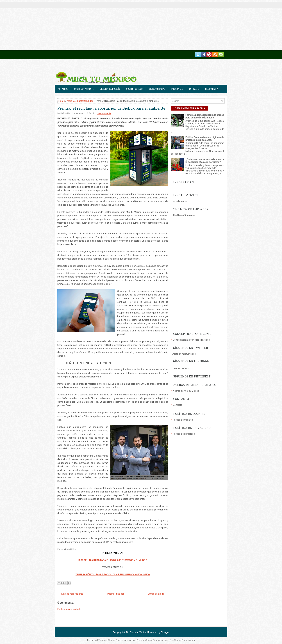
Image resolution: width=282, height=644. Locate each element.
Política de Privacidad (184, 434)
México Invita (212, 89)
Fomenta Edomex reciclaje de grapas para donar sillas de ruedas (205, 116)
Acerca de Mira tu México (186, 391)
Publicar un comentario (69, 609)
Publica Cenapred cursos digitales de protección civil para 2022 (205, 139)
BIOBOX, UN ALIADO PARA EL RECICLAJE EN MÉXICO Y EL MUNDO (113, 560)
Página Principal (116, 594)
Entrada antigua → (157, 594)
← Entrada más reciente (71, 594)
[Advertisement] (108, 25)
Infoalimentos (180, 201)
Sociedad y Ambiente (84, 89)
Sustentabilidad (134, 89)
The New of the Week (184, 215)
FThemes (102, 640)
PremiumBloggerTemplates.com (152, 640)
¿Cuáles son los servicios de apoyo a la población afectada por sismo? (205, 161)
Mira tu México (182, 369)
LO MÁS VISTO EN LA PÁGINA (189, 108)
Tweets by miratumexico (183, 354)
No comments (104, 113)
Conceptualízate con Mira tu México (191, 340)
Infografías (177, 89)
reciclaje (71, 101)
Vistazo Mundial (157, 89)
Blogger (165, 632)
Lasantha (131, 640)
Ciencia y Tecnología (110, 89)
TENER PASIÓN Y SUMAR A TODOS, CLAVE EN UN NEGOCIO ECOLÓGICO (113, 575)
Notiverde (63, 89)
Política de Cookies (183, 420)
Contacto (178, 405)
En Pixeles (194, 89)
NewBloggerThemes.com (182, 640)
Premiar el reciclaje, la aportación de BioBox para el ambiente (111, 108)
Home (62, 101)
